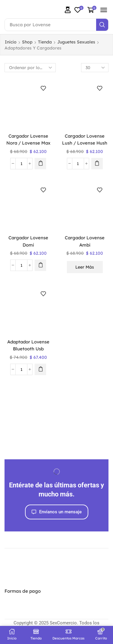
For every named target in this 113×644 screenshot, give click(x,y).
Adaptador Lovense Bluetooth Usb (28, 345)
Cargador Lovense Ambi (85, 241)
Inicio (11, 42)
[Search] (102, 25)
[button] (68, 10)
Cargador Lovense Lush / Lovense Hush (85, 139)
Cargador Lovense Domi (28, 241)
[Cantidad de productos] (21, 164)
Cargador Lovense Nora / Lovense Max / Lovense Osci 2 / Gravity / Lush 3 (28, 147)
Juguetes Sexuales (76, 42)
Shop (27, 42)
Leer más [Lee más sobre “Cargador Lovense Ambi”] (85, 267)
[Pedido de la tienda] (30, 68)
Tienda (45, 42)
